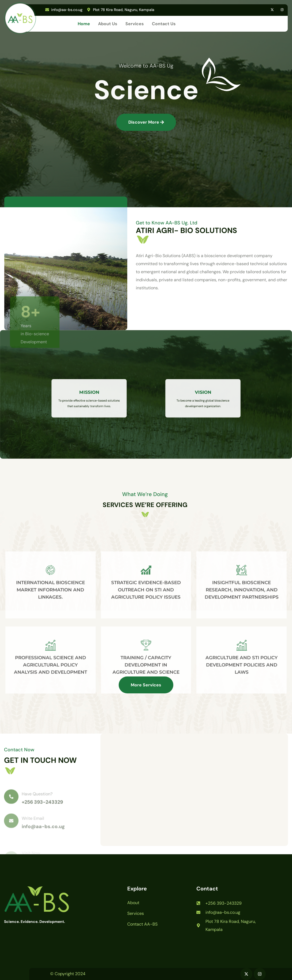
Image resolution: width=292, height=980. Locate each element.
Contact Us (164, 24)
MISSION (89, 395)
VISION (203, 395)
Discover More (146, 122)
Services (135, 24)
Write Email (33, 828)
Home (84, 24)
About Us (108, 24)
